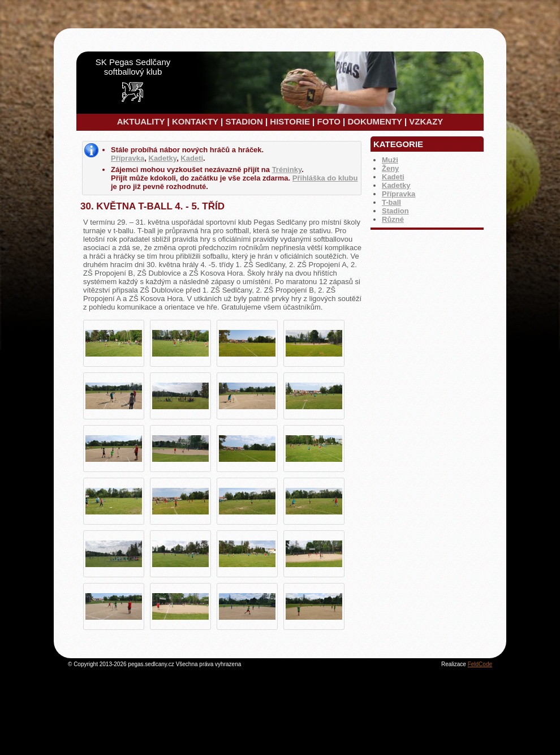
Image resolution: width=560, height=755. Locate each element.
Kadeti (393, 177)
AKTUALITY (141, 121)
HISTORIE (290, 121)
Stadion (395, 211)
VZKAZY (426, 121)
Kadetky (396, 185)
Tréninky (287, 170)
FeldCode (480, 664)
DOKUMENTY (374, 121)
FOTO (328, 121)
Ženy (390, 168)
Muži (390, 160)
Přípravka (399, 194)
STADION (244, 121)
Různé (393, 219)
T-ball (391, 202)
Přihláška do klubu (325, 178)
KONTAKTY (195, 121)
